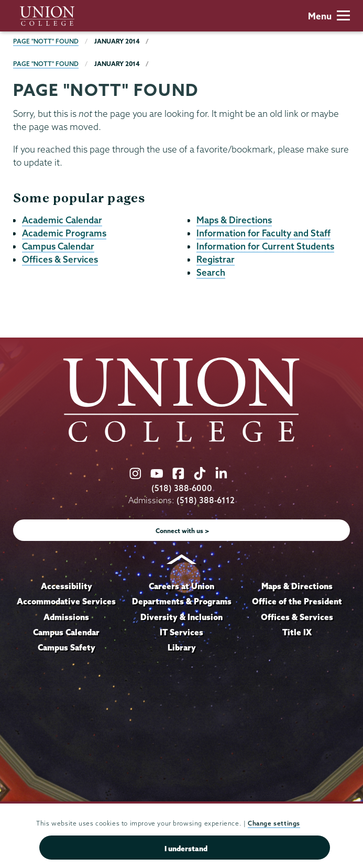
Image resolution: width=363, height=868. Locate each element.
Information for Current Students (265, 246)
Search (211, 272)
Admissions (66, 617)
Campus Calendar (58, 246)
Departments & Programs (182, 601)
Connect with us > (183, 531)
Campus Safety (67, 647)
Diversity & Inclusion (181, 617)
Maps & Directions (234, 220)
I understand (186, 849)
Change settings (274, 823)
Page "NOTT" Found (46, 41)
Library (182, 647)
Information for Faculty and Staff (263, 233)
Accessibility (67, 586)
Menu (329, 16)
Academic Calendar (62, 220)
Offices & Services (60, 259)
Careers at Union (181, 586)
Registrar (216, 259)
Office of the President (297, 601)
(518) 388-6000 (182, 488)
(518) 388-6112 (206, 500)
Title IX (297, 632)
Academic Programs (64, 233)
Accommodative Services (66, 601)
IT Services (181, 632)
